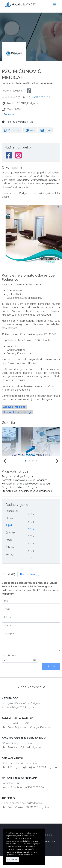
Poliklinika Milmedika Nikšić (17, 718)
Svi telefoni (10, 114)
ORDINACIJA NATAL (13, 758)
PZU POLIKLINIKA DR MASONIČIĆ (20, 778)
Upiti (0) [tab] (10, 574)
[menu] (54, 4)
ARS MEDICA (9, 798)
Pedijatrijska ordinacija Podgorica (20, 487)
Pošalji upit (12, 130)
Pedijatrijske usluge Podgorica (18, 476)
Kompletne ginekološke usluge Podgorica (25, 480)
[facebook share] (29, 91)
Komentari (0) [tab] (30, 574)
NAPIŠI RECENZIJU (42, 97)
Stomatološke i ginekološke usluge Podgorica (27, 491)
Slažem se (12, 860)
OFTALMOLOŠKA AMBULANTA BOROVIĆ (24, 738)
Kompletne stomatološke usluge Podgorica (26, 484)
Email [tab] (45, 130)
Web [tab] (30, 130)
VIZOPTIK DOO (10, 698)
